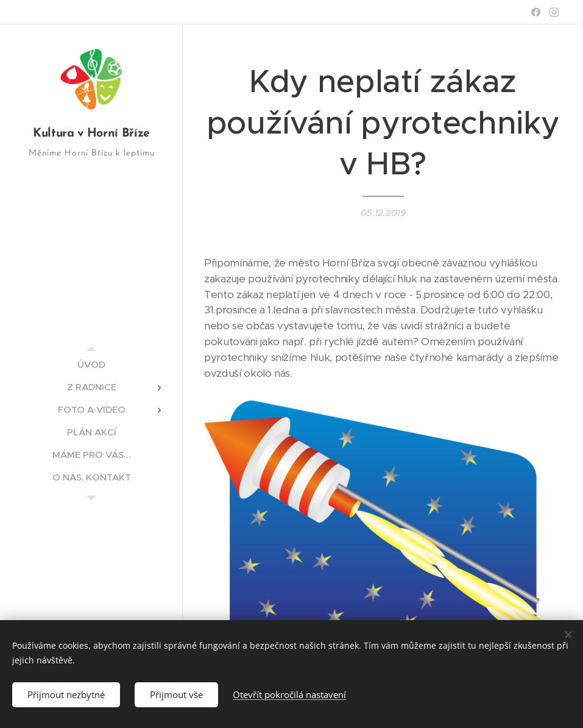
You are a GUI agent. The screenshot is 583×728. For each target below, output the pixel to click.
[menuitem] (91, 364)
